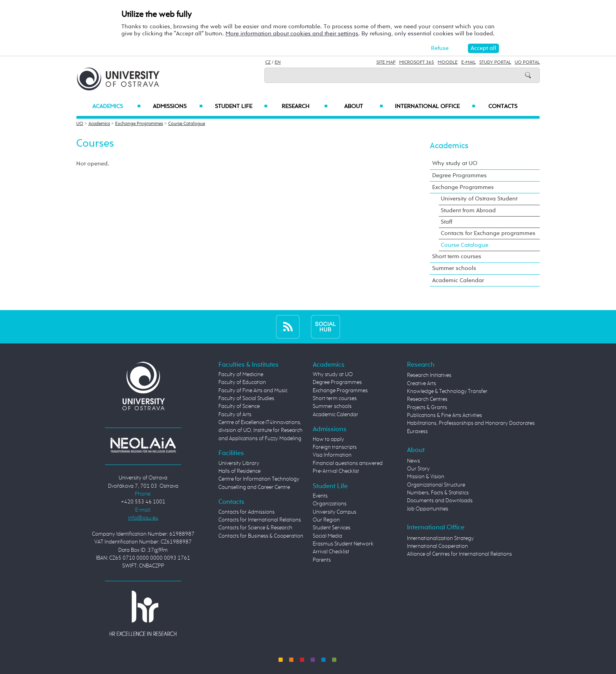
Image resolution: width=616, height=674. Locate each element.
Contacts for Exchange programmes (488, 233)
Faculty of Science (239, 406)
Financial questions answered (348, 463)
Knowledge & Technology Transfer (447, 391)
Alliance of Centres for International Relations (459, 554)
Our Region (326, 520)
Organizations (330, 504)
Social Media (327, 536)
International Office (435, 107)
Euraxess (417, 432)
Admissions (178, 107)
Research (304, 107)
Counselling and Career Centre (254, 487)
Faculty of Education (242, 382)
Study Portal (495, 62)
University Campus (335, 512)
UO (80, 124)
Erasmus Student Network (343, 544)
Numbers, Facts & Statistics (438, 493)
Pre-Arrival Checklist (336, 471)
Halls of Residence (239, 471)
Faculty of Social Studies (246, 399)
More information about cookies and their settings (292, 34)
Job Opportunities (428, 509)
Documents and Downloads (440, 501)
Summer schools (454, 268)
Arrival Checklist (331, 552)
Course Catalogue (187, 124)
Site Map (386, 62)
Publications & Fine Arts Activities (445, 415)
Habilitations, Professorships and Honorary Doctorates (471, 423)
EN (278, 62)
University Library (239, 463)
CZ (268, 62)
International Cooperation (437, 546)
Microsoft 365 (417, 62)
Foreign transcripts (335, 447)
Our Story (418, 469)
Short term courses (457, 256)
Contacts (503, 107)
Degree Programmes (459, 175)
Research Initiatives (429, 375)
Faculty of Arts (235, 415)
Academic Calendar (458, 280)
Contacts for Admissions (247, 512)
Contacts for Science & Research (255, 528)
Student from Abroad (468, 210)
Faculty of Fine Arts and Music (253, 391)
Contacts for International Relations (260, 520)
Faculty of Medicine (241, 375)
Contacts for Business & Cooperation (261, 536)
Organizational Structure (436, 485)
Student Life (241, 107)
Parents (322, 560)
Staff (446, 222)
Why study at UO (455, 163)
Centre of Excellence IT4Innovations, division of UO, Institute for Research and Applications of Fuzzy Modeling (260, 431)
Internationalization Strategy (440, 538)
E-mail (468, 62)
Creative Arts (422, 384)
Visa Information (332, 455)
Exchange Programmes (139, 124)
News (413, 461)
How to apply (328, 439)
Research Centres (427, 399)
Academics (116, 107)
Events (320, 496)
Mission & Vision (426, 477)
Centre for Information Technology (259, 479)
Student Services (332, 528)
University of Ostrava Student (479, 199)
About (364, 107)
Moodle (448, 62)
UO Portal (527, 62)
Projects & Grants (427, 408)
